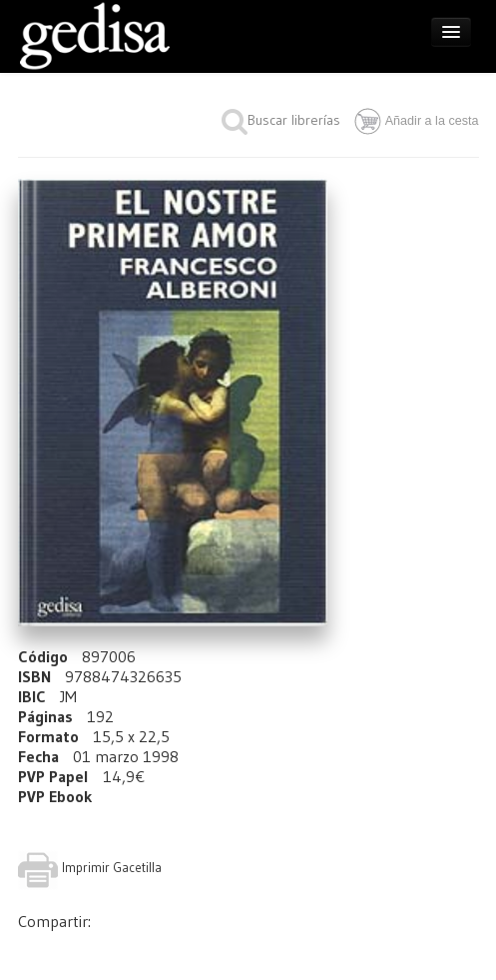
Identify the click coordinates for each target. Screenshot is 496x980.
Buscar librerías (281, 120)
